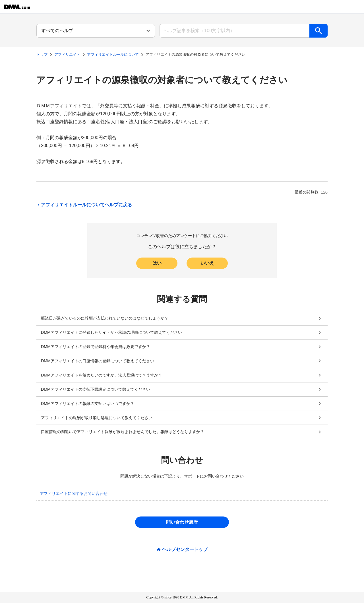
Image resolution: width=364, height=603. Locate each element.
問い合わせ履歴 (182, 522)
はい (157, 263)
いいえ (207, 263)
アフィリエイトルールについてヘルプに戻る (84, 205)
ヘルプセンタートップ (185, 550)
